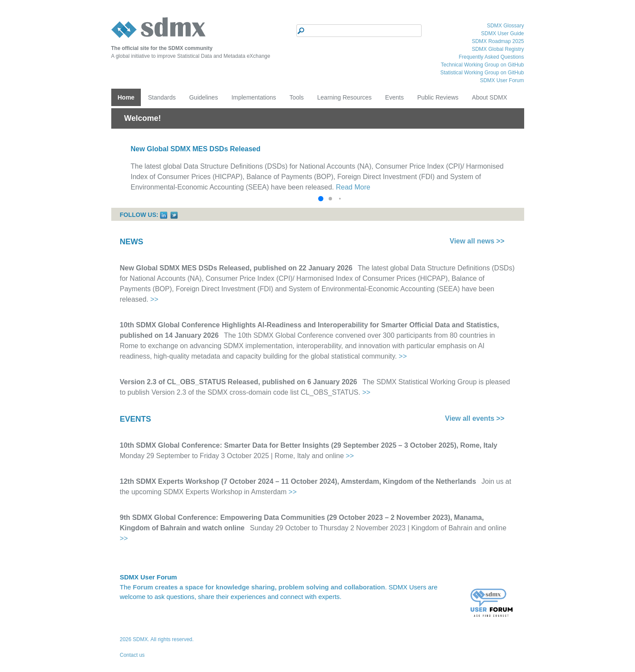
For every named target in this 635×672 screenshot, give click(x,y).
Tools (297, 97)
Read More (353, 187)
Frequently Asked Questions (491, 57)
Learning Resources (344, 97)
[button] (321, 199)
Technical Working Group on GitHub (482, 65)
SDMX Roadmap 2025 (498, 41)
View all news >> (477, 241)
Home (126, 97)
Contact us (132, 655)
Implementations (254, 97)
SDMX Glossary (505, 26)
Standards (162, 97)
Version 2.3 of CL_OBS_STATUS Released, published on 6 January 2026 (239, 382)
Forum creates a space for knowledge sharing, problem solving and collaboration (259, 587)
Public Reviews (438, 97)
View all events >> (475, 418)
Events (394, 97)
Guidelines (203, 97)
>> (155, 299)
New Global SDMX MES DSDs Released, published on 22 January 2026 (236, 268)
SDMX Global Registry (498, 49)
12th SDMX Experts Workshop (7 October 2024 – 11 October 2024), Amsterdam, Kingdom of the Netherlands (298, 481)
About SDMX (490, 97)
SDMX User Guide (503, 33)
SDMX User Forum (502, 80)
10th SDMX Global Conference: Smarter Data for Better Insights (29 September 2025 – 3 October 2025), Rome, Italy (309, 445)
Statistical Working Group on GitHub (482, 73)
